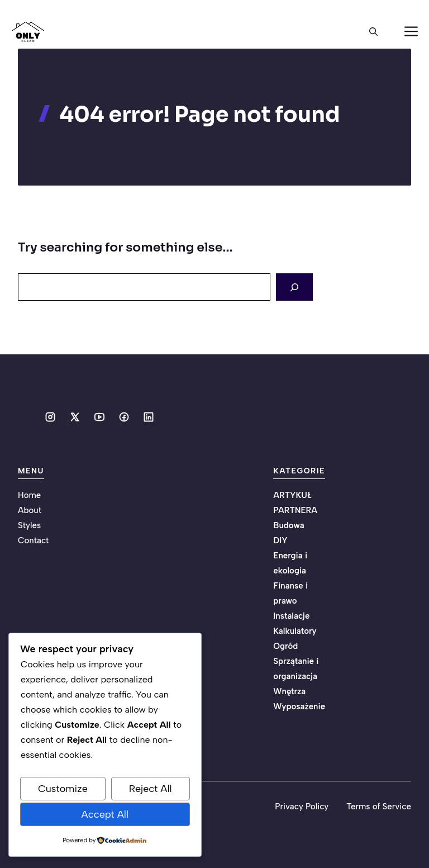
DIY (280, 540)
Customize (63, 789)
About (30, 510)
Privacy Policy (302, 807)
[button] (373, 32)
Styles (29, 525)
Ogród (285, 646)
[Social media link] (50, 417)
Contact (33, 540)
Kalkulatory (295, 631)
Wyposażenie (299, 706)
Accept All (105, 814)
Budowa (289, 525)
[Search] (294, 287)
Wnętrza (289, 691)
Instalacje (291, 616)
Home (29, 495)
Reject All (151, 789)
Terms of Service (379, 807)
